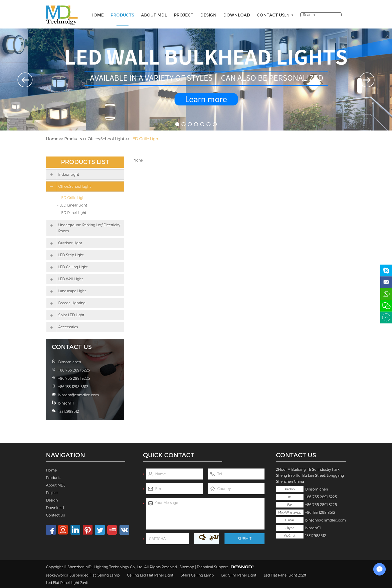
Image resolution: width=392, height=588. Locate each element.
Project (184, 15)
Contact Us (271, 15)
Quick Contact (169, 455)
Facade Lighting (72, 303)
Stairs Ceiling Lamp (197, 575)
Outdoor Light (70, 243)
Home (97, 15)
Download (237, 15)
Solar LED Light (71, 315)
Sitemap (187, 567)
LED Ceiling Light (73, 267)
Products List (85, 162)
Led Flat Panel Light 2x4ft (67, 583)
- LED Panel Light (72, 213)
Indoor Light (69, 174)
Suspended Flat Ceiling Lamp (94, 575)
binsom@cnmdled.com (326, 520)
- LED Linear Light (72, 205)
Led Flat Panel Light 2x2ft (285, 575)
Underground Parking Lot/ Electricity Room (89, 228)
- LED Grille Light (71, 198)
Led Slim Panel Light (239, 575)
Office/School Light (106, 139)
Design (208, 15)
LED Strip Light (71, 255)
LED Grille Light (145, 139)
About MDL (154, 15)
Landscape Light (72, 291)
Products (122, 15)
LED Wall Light (70, 279)
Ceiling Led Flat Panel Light (150, 575)
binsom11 (313, 528)
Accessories (68, 327)
